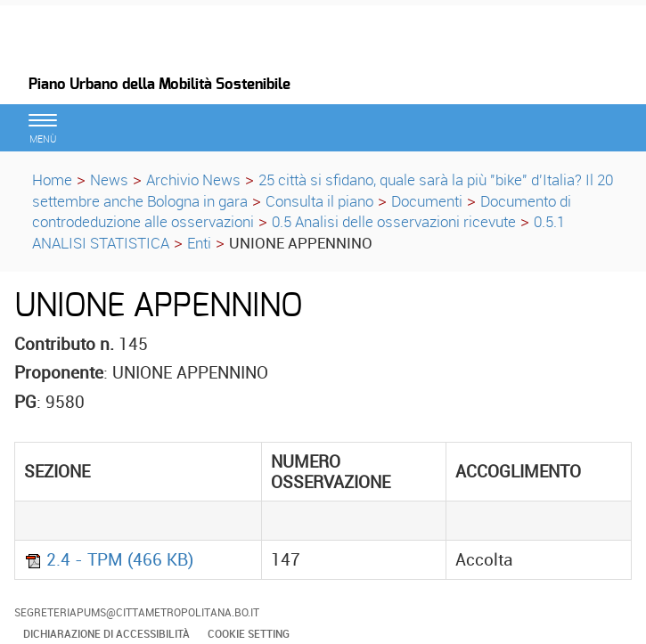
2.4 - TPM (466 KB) (109, 559)
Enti (199, 243)
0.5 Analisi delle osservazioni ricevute (394, 221)
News (109, 179)
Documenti (427, 201)
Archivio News (193, 179)
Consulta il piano (319, 201)
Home (52, 179)
